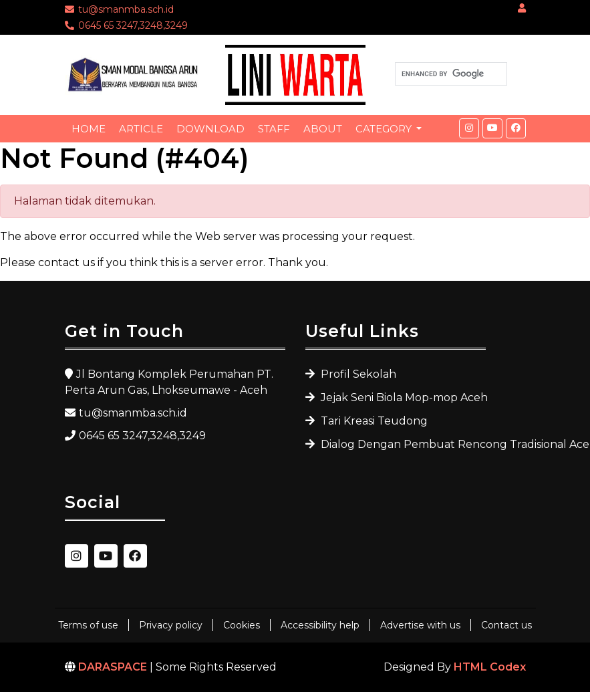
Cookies (242, 625)
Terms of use (88, 625)
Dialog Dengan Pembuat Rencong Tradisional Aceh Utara (402, 444)
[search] (450, 74)
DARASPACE (113, 667)
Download (210, 129)
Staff (274, 129)
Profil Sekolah (357, 374)
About (323, 129)
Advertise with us (420, 625)
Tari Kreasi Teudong (373, 421)
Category (385, 129)
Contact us (506, 625)
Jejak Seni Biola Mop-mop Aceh (402, 397)
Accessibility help (320, 625)
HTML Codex (490, 667)
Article (141, 129)
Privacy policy (171, 625)
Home (89, 129)
